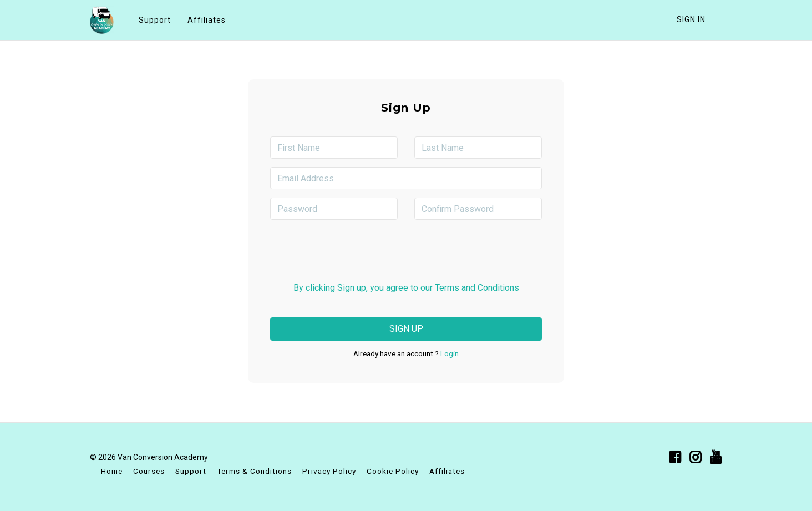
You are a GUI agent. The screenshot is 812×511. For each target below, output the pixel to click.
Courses (149, 471)
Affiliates (207, 20)
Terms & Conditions (254, 471)
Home (112, 471)
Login (449, 353)
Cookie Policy (393, 471)
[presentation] (406, 250)
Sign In (691, 19)
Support (155, 20)
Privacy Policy (329, 471)
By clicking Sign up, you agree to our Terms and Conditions (406, 288)
